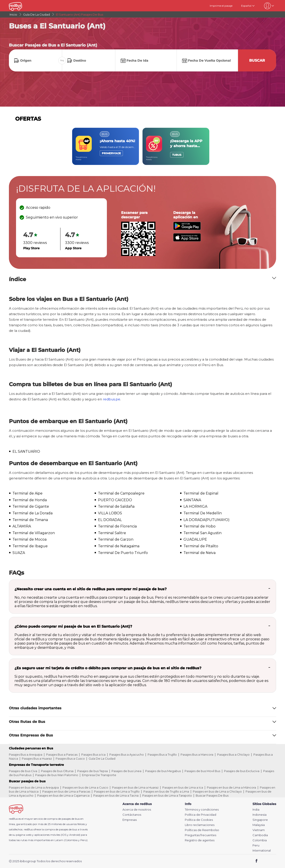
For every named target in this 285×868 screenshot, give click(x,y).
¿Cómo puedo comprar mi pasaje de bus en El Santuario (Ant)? (73, 626)
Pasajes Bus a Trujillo (162, 754)
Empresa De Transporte (99, 775)
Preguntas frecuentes (201, 835)
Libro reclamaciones (200, 825)
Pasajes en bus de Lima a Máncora (231, 787)
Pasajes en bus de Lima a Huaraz (135, 787)
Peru (256, 845)
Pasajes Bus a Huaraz (37, 758)
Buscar (257, 60)
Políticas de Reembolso (202, 830)
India (256, 810)
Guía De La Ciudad (102, 758)
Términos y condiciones (202, 810)
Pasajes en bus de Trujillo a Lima (166, 791)
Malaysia (259, 825)
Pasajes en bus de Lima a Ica (183, 787)
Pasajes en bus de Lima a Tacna (116, 795)
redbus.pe (112, 399)
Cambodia (260, 835)
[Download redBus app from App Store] (187, 240)
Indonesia (260, 815)
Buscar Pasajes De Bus (212, 795)
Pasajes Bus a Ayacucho (127, 754)
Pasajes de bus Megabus (163, 771)
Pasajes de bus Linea (126, 771)
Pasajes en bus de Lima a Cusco (85, 787)
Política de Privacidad (201, 815)
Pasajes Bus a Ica (93, 754)
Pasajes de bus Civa (23, 771)
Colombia (260, 840)
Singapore (260, 820)
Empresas (130, 820)
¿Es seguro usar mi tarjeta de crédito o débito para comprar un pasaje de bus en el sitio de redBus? (108, 668)
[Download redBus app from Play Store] (187, 229)
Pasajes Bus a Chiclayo (233, 754)
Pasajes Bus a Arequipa (26, 754)
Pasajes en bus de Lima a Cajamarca (63, 795)
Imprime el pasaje (221, 6)
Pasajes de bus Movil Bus (202, 771)
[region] (142, 146)
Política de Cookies (199, 820)
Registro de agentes (200, 840)
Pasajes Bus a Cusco (70, 758)
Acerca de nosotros (137, 810)
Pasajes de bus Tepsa (93, 771)
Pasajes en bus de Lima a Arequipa (34, 787)
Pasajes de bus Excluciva (242, 771)
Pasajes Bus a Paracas (62, 754)
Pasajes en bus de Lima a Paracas (66, 791)
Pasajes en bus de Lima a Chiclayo (217, 791)
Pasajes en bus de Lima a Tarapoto (167, 795)
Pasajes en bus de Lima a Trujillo (117, 791)
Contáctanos (132, 815)
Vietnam (259, 830)
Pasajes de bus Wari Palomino (57, 775)
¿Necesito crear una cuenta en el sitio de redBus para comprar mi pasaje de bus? (91, 589)
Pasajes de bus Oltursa (57, 771)
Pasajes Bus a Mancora (197, 754)
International (262, 851)
